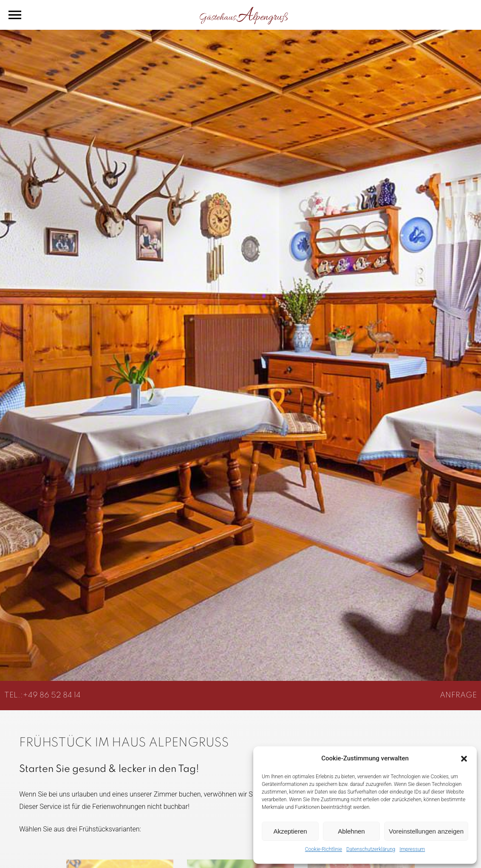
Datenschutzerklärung (371, 849)
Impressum (412, 849)
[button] (464, 759)
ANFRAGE (458, 695)
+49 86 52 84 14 (52, 695)
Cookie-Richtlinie (324, 849)
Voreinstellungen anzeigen (426, 831)
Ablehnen (351, 831)
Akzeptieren (290, 831)
